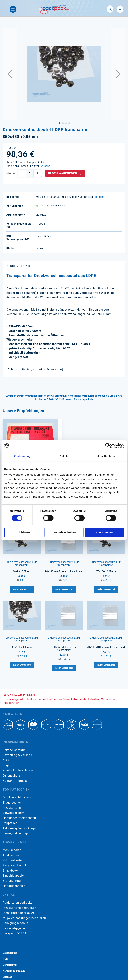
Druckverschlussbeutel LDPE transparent (22, 563)
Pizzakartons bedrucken (19, 908)
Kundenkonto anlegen (18, 770)
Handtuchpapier (14, 886)
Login (7, 765)
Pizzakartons (12, 808)
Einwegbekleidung (15, 833)
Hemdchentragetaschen (19, 818)
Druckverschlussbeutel (18, 797)
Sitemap (7, 977)
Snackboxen (11, 871)
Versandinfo (10, 965)
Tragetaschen (12, 803)
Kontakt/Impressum (17, 781)
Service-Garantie (14, 750)
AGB (6, 760)
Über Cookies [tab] (106, 456)
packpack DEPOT (15, 933)
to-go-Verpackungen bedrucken (24, 918)
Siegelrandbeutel (14, 865)
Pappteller (10, 823)
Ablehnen (24, 532)
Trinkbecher (11, 855)
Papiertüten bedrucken (18, 903)
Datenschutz (11, 776)
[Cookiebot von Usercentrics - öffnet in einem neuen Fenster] (108, 446)
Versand (45, 166)
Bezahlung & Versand (17, 755)
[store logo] (54, 9)
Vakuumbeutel (13, 860)
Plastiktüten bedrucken (19, 913)
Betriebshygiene (14, 928)
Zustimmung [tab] (22, 456)
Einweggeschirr (13, 813)
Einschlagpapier (14, 876)
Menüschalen (12, 850)
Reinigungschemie (15, 923)
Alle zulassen (104, 532)
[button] (10, 74)
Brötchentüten (13, 881)
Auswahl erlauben (64, 532)
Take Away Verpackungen (20, 828)
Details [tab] (64, 456)
